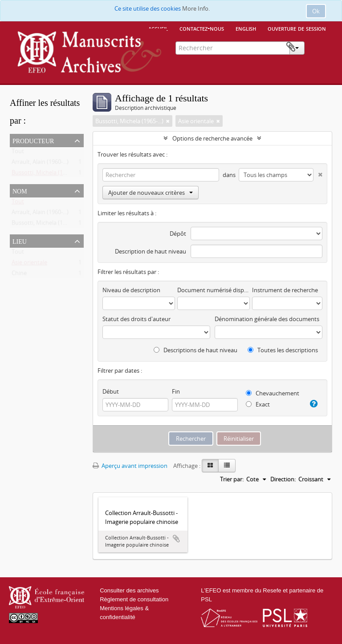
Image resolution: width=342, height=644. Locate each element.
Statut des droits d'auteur (136, 319)
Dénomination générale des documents (267, 319)
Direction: (283, 479)
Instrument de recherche (285, 290)
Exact (258, 404)
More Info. (196, 8)
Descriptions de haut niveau (195, 350)
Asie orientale (29, 264)
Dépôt (178, 233)
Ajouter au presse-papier (176, 539)
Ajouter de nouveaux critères (151, 193)
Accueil (158, 28)
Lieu (20, 241)
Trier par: (232, 479)
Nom (20, 190)
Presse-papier (318, 47)
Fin (176, 391)
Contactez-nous (202, 28)
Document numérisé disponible (214, 290)
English (246, 28)
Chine (19, 275)
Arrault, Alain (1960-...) (40, 164)
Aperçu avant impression (130, 466)
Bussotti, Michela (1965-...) (46, 174)
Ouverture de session (297, 28)
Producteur (33, 140)
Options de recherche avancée (212, 138)
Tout (18, 153)
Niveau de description (131, 290)
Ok (316, 11)
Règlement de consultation (134, 599)
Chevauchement (273, 393)
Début (111, 391)
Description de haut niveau (151, 251)
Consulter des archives (129, 590)
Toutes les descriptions (283, 350)
